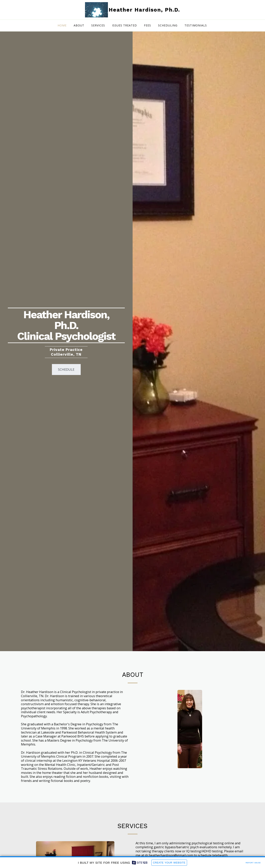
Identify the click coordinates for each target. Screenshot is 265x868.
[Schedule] (66, 370)
